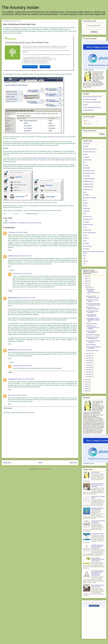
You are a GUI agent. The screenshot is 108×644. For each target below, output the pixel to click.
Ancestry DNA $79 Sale (97, 534)
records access (87, 230)
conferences (86, 157)
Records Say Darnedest (89, 233)
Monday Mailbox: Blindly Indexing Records (92, 338)
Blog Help (86, 146)
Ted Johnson (12, 379)
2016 (86, 279)
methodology (87, 208)
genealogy (86, 195)
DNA (84, 162)
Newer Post (7, 463)
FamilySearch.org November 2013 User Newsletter (92, 327)
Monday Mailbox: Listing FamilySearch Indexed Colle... (93, 320)
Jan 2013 (89, 377)
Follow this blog (94, 606)
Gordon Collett (12, 298)
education (86, 165)
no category (86, 222)
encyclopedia (87, 168)
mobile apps (86, 211)
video (85, 258)
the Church (52, 137)
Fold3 (85, 192)
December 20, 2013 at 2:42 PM (26, 298)
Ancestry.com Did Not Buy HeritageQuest (98, 522)
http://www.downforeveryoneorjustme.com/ (38, 158)
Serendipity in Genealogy (90, 99)
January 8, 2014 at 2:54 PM (19, 395)
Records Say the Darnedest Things (92, 97)
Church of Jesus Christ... (90, 152)
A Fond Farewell (95, 472)
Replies (12, 270)
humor (85, 200)
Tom (9, 395)
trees (84, 256)
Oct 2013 (89, 356)
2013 (86, 286)
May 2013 (89, 367)
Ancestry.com (87, 144)
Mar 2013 (89, 372)
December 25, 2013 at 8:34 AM (23, 350)
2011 (86, 382)
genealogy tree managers (90, 198)
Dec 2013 (89, 288)
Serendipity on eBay (91, 324)
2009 (86, 386)
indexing (85, 203)
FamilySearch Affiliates (89, 179)
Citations (85, 105)
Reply (9, 250)
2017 (86, 276)
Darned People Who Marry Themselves (93, 342)
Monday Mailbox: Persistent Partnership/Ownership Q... (93, 292)
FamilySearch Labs (88, 181)
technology (86, 249)
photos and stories (36, 223)
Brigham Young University (90, 149)
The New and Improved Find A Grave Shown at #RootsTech (97, 485)
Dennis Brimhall (87, 160)
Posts (86, 121)
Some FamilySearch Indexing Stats (91, 332)
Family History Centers (89, 171)
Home (40, 463)
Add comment (8, 408)
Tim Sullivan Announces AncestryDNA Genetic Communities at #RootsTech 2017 (97, 573)
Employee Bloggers (88, 110)
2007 (86, 391)
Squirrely (11, 350)
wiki (84, 264)
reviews (85, 235)
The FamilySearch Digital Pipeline (92, 102)
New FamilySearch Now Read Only (92, 312)
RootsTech (86, 238)
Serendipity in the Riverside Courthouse (92, 308)
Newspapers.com (88, 219)
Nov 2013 (89, 354)
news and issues (88, 216)
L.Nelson (11, 256)
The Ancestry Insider (20, 7)
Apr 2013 (89, 370)
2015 (86, 281)
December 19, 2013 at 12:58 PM (18, 232)
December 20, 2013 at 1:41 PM (23, 256)
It (13, 162)
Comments (88, 124)
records (85, 227)
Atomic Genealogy (91, 345)
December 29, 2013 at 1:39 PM (25, 379)
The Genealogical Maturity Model (92, 107)
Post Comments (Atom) (44, 469)
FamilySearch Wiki (88, 187)
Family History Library (89, 173)
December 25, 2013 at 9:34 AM (23, 366)
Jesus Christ (61, 137)
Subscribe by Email (89, 70)
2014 (86, 283)
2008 (86, 389)
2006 (102, 84)
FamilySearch (16, 28)
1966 (97, 84)
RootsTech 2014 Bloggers (93, 335)
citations (85, 154)
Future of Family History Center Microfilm (97, 586)
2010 (86, 384)
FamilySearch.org (58, 160)
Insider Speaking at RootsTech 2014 (91, 315)
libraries (85, 206)
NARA (85, 214)
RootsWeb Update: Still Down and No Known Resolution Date (97, 547)
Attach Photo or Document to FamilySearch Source (93, 304)
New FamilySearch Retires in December (93, 348)
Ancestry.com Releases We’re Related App (97, 509)
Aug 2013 (89, 360)
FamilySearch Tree (14, 223)
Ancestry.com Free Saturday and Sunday (92, 297)
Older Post (73, 463)
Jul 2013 (89, 363)
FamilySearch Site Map (92, 351)
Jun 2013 (89, 365)
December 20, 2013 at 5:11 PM (23, 273)
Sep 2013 (89, 358)
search (85, 241)
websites (85, 261)
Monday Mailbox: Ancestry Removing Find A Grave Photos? (98, 560)
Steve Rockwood (88, 246)
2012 (86, 379)
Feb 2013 (89, 374)
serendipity (86, 243)
